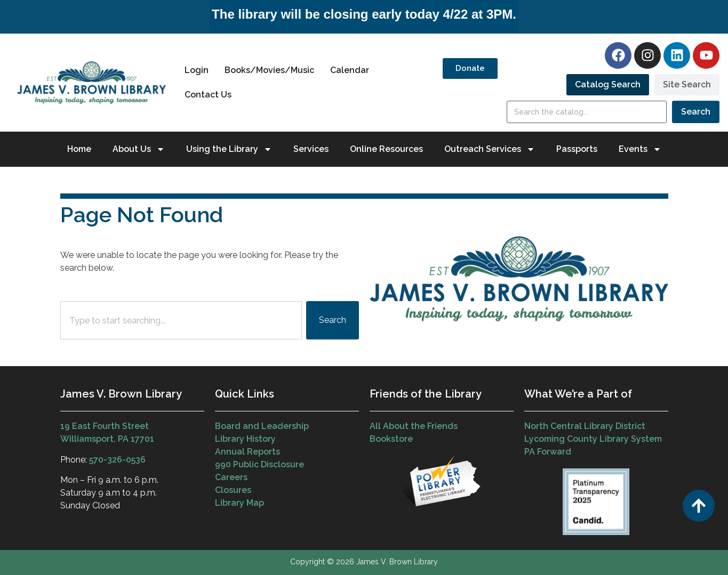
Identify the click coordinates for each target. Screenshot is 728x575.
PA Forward (548, 452)
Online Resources (386, 149)
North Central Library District (585, 426)
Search (696, 112)
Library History (245, 439)
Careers (231, 477)
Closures (233, 490)
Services (311, 149)
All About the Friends (414, 426)
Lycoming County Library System (593, 439)
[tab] (608, 85)
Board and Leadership (262, 426)
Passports (577, 149)
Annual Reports (247, 452)
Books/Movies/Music (269, 70)
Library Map (239, 503)
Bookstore (391, 439)
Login (197, 70)
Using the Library (229, 149)
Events (640, 149)
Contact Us (208, 95)
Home (79, 149)
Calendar (350, 70)
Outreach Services (490, 149)
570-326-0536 (117, 460)
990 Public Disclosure (259, 464)
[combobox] (181, 320)
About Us (139, 149)
